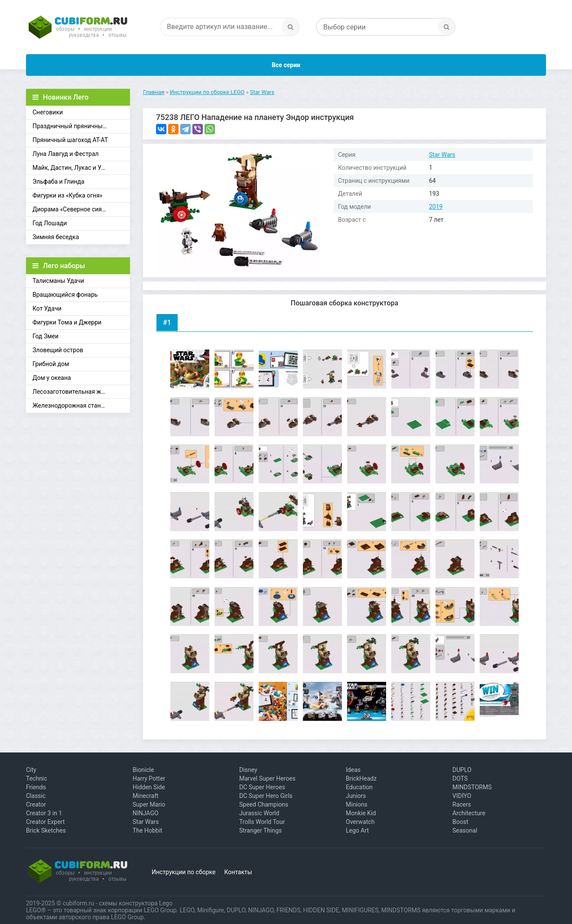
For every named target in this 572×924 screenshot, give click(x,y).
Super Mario (149, 804)
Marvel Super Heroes (267, 778)
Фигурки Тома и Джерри (67, 322)
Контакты (238, 872)
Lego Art (357, 830)
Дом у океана (52, 378)
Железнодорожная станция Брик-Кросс (81, 405)
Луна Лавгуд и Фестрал (66, 154)
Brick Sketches (46, 830)
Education (359, 787)
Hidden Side (149, 787)
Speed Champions (264, 804)
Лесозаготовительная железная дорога (81, 392)
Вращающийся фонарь (65, 295)
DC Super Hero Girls (266, 796)
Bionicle (143, 770)
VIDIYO (462, 796)
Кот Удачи (47, 308)
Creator (36, 804)
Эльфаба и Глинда (58, 182)
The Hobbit (148, 830)
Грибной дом (51, 364)
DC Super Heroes (262, 787)
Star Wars (442, 155)
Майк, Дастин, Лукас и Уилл (72, 168)
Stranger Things (260, 830)
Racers (462, 804)
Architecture (469, 813)
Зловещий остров (58, 350)
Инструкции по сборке (184, 872)
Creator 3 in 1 (44, 813)
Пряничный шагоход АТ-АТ (70, 140)
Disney (248, 770)
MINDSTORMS (472, 787)
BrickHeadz (361, 778)
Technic (37, 778)
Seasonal (465, 830)
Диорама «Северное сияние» (74, 209)
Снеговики (48, 112)
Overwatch (360, 822)
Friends (36, 787)
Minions (357, 804)
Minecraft (146, 796)
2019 (436, 207)
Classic (36, 796)
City (31, 770)
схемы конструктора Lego (136, 903)
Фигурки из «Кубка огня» (67, 195)
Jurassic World (259, 813)
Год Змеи (45, 336)
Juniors (356, 796)
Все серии (286, 65)
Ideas (353, 770)
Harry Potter (149, 778)
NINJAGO (146, 813)
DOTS (460, 778)
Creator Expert (45, 822)
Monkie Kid (361, 813)
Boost (460, 822)
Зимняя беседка (56, 237)
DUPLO (462, 770)
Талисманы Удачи (58, 281)
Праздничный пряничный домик (79, 126)
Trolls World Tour (262, 822)
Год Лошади (50, 223)
